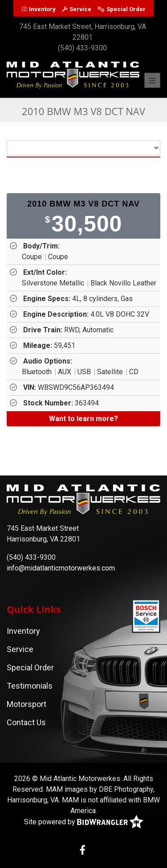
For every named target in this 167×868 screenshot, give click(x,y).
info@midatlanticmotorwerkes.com (61, 568)
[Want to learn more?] (83, 419)
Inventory (42, 9)
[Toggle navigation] (152, 80)
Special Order (126, 9)
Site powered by (84, 822)
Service (80, 9)
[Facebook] (83, 851)
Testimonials (30, 686)
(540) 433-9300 (82, 48)
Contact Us (26, 722)
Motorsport (26, 704)
